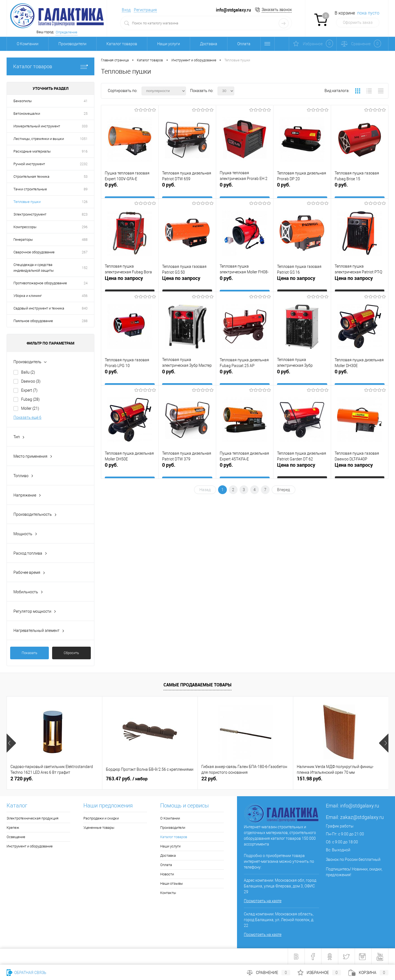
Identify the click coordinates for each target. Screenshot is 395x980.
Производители (72, 44)
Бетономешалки (27, 114)
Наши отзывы (172, 883)
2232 (84, 164)
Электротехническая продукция (33, 818)
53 (86, 177)
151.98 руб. (310, 779)
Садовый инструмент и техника (39, 308)
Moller (30, 408)
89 (86, 189)
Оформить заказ (358, 22)
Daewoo (31, 381)
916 (85, 151)
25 (86, 114)
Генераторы (23, 240)
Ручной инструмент (29, 164)
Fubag (30, 399)
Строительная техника (31, 177)
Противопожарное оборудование (40, 283)
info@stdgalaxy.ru (360, 806)
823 (85, 214)
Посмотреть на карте (263, 901)
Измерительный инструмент (37, 126)
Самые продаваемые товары (198, 685)
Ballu (28, 372)
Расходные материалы (32, 151)
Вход (126, 10)
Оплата (244, 44)
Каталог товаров (122, 44)
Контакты (168, 893)
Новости (167, 874)
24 (86, 283)
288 (85, 321)
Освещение (16, 837)
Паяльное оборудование (33, 321)
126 (85, 202)
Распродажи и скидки (101, 818)
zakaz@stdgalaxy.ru (362, 817)
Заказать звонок (277, 10)
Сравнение (269, 973)
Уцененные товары (99, 828)
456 (85, 296)
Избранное (319, 973)
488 (85, 240)
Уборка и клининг (28, 296)
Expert (29, 390)
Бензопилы (23, 101)
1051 (84, 139)
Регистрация (145, 10)
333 (85, 126)
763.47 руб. (127, 779)
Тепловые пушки (27, 202)
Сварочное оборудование (34, 252)
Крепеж (13, 828)
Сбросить (71, 653)
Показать (29, 653)
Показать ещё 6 (27, 417)
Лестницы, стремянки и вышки (39, 139)
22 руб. (209, 779)
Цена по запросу (124, 281)
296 (85, 227)
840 (85, 308)
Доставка (209, 44)
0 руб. (130, 189)
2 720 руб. (22, 779)
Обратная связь (26, 973)
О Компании (28, 44)
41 (86, 101)
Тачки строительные (30, 189)
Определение (67, 32)
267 (85, 252)
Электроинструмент (30, 214)
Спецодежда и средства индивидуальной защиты (34, 268)
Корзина (368, 973)
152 (85, 268)
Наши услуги (169, 44)
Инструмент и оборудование (30, 846)
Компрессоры (25, 227)
